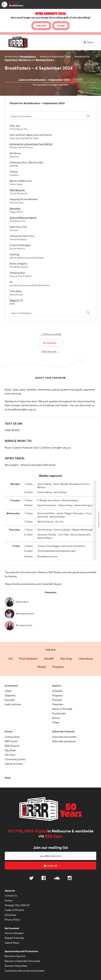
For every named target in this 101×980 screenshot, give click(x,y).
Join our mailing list (51, 847)
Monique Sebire (45, 60)
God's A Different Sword (23, 218)
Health (49, 659)
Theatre (58, 667)
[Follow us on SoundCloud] (57, 878)
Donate (61, 25)
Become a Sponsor (15, 956)
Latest (8, 691)
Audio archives (13, 704)
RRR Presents (12, 746)
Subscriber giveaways (64, 741)
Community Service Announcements (25, 971)
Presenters (58, 704)
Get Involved (12, 928)
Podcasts (57, 700)
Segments (10, 695)
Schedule (57, 691)
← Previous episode (51, 334)
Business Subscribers (16, 966)
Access (9, 900)
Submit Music (12, 943)
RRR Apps (54, 836)
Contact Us (11, 895)
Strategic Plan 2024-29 (17, 905)
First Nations (28, 659)
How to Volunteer (14, 933)
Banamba (15, 208)
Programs (57, 695)
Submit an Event (14, 764)
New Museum (17, 190)
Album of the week (62, 709)
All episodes (51, 343)
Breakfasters (28, 57)
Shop (8, 778)
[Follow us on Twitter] (31, 878)
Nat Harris (25, 60)
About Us (10, 891)
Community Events (15, 759)
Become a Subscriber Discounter (22, 961)
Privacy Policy (12, 920)
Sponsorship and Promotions (21, 951)
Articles (56, 718)
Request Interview (14, 938)
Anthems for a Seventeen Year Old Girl (31, 144)
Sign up (51, 866)
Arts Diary (10, 755)
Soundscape (59, 713)
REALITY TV (16, 300)
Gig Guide (10, 750)
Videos (56, 722)
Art (10, 659)
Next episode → (51, 351)
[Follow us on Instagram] (70, 878)
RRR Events (11, 741)
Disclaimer (11, 915)
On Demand (11, 686)
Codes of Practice (14, 910)
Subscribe (41, 25)
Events (9, 732)
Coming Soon (12, 737)
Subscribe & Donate (64, 732)
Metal (42, 667)
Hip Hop (66, 659)
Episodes (10, 700)
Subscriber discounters (64, 737)
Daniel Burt (11, 60)
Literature (86, 659)
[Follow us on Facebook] (44, 878)
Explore (57, 686)
